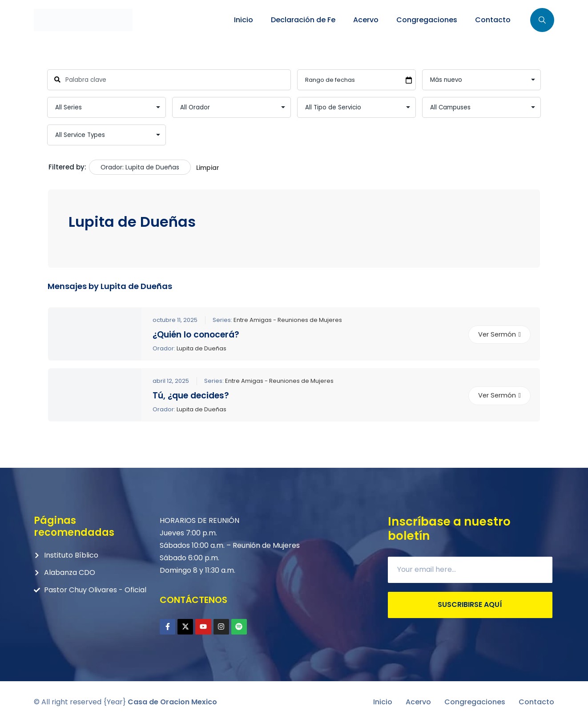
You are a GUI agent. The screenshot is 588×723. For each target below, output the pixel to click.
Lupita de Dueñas (201, 348)
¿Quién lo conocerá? (196, 334)
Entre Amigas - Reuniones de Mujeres (288, 319)
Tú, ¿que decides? (191, 396)
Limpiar (208, 168)
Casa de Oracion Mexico (172, 702)
